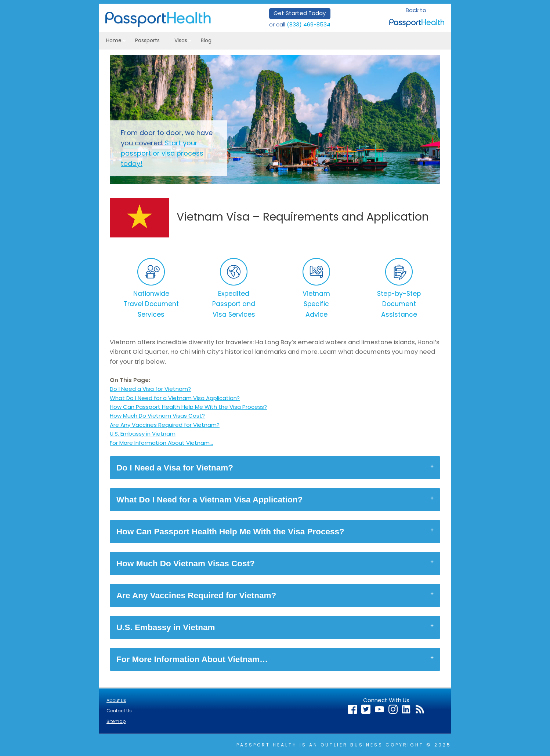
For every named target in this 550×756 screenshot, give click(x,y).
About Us (116, 700)
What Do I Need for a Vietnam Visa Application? (175, 398)
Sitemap (116, 721)
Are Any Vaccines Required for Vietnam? (165, 425)
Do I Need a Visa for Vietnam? (150, 389)
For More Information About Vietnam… (161, 443)
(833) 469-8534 (309, 24)
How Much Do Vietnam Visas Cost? (157, 416)
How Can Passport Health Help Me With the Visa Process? (188, 407)
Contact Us (119, 711)
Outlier (334, 745)
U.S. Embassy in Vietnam (143, 434)
